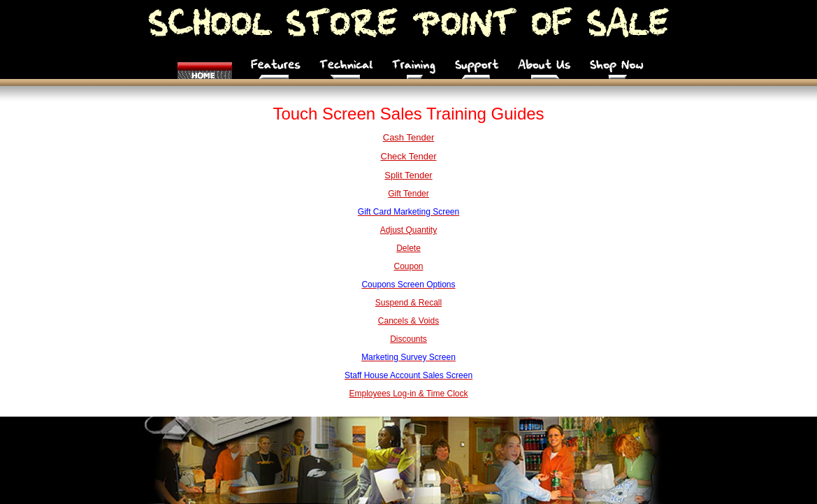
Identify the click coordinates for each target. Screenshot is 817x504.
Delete (408, 248)
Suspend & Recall (408, 303)
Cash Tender (408, 137)
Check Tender (409, 156)
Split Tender (408, 175)
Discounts (408, 339)
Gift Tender (408, 194)
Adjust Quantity (408, 230)
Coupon (408, 266)
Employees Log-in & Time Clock (408, 394)
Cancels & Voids (408, 321)
